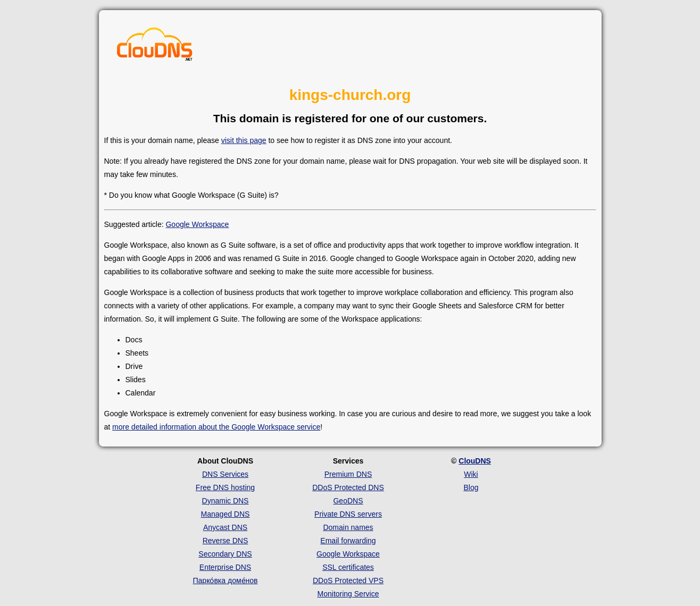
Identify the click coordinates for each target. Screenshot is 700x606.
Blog (471, 487)
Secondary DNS (225, 554)
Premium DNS (348, 474)
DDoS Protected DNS (348, 487)
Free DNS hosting (225, 487)
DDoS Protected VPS (348, 580)
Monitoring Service (348, 594)
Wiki (471, 474)
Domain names (348, 527)
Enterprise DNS (225, 567)
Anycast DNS (225, 527)
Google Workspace (197, 224)
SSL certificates (348, 567)
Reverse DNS (226, 541)
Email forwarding (348, 541)
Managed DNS (226, 514)
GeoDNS (348, 501)
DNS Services (225, 474)
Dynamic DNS (226, 501)
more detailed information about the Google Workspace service (216, 427)
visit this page (244, 140)
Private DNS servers (348, 514)
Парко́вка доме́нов (226, 580)
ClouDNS (475, 461)
